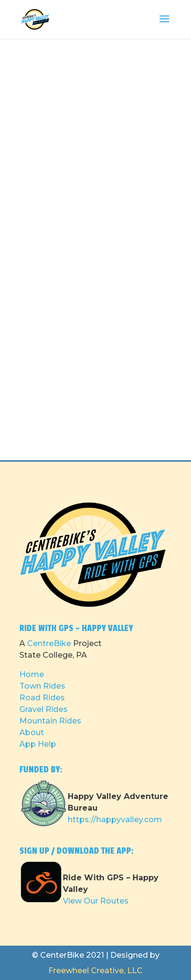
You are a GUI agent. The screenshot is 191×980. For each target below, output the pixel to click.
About (32, 732)
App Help (38, 744)
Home (32, 674)
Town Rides (42, 686)
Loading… (96, 247)
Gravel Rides (44, 709)
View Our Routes (96, 901)
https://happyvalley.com (115, 820)
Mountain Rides (50, 721)
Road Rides (42, 698)
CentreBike (49, 643)
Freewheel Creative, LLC (95, 971)
